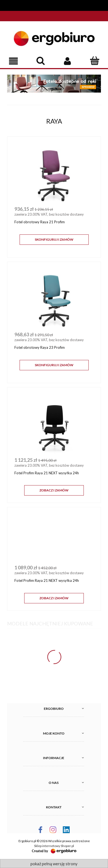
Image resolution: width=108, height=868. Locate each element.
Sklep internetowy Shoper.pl (54, 846)
